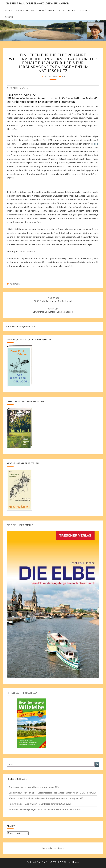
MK (64, 76)
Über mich (10, 17)
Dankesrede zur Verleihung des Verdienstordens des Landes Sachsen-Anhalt (44, 793)
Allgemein (15, 284)
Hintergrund (85, 10)
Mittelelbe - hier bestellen (22, 693)
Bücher (72, 10)
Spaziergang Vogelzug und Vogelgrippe (27, 787)
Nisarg (76, 862)
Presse (61, 10)
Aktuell (9, 10)
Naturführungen (46, 10)
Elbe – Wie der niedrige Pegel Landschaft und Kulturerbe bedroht (39, 809)
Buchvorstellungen (25, 10)
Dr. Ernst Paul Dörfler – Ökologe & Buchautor (37, 3)
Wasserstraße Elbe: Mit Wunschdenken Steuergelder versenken (38, 798)
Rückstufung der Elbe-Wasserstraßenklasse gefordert (34, 804)
